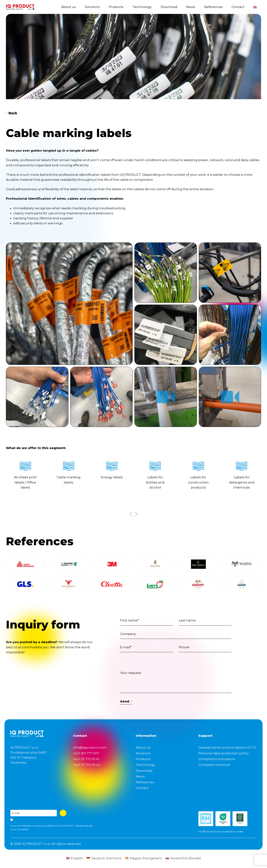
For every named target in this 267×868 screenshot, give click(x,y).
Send (126, 701)
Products (116, 7)
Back (12, 113)
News (191, 7)
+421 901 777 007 (86, 753)
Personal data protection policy (224, 753)
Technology (142, 7)
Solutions (92, 7)
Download (169, 7)
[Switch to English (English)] (75, 858)
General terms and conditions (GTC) (227, 747)
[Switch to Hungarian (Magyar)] (144, 858)
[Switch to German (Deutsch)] (104, 858)
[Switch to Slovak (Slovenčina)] (183, 858)
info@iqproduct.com (90, 747)
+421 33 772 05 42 (86, 765)
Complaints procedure (217, 759)
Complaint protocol (214, 765)
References (213, 7)
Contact (238, 7)
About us (69, 7)
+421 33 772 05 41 (86, 759)
